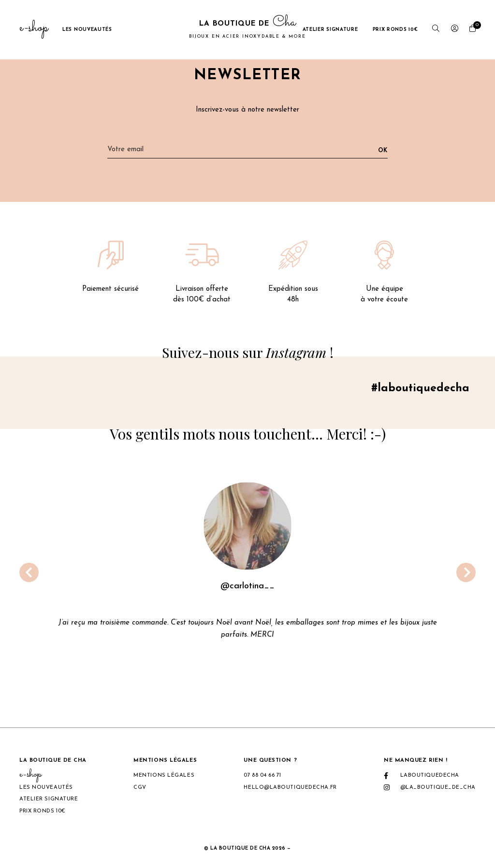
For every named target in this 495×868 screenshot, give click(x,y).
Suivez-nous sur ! (248, 353)
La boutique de (247, 29)
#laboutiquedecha (418, 390)
